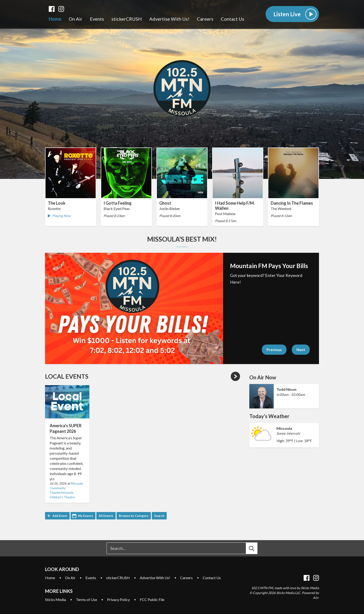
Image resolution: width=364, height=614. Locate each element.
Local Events (67, 376)
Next (301, 350)
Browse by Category (134, 516)
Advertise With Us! (169, 19)
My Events (86, 516)
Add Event (60, 516)
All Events (106, 516)
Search (159, 516)
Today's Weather (269, 416)
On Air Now (263, 377)
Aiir (316, 598)
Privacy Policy (118, 599)
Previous (274, 350)
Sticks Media (55, 599)
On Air (76, 19)
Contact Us (232, 19)
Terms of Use (86, 599)
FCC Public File (152, 599)
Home (55, 19)
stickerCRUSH (127, 19)
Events (97, 19)
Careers (205, 19)
